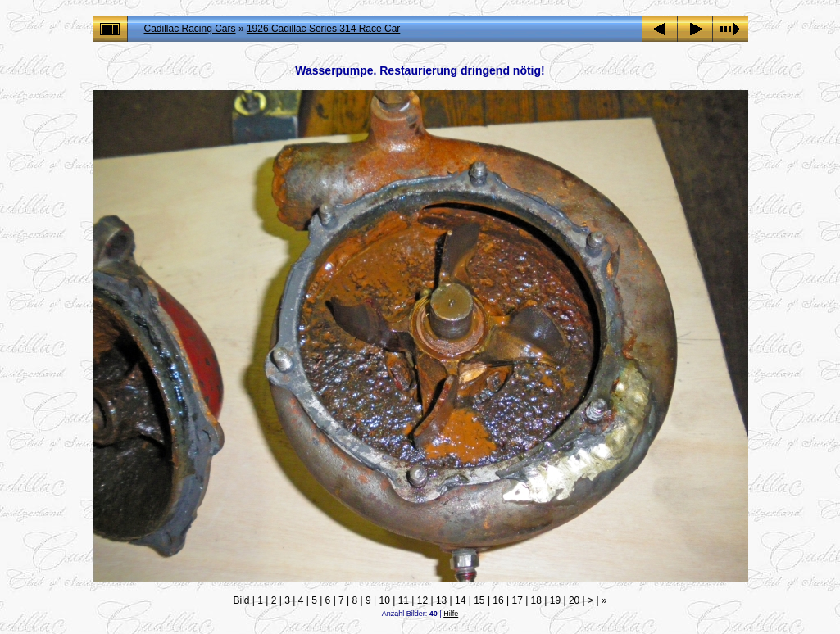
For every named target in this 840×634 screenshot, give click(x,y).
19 (555, 600)
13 (442, 600)
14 (461, 600)
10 (384, 600)
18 (536, 600)
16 (498, 600)
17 (517, 600)
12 (422, 600)
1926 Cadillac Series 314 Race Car (323, 29)
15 (479, 600)
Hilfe (451, 614)
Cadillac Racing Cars (190, 29)
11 (403, 600)
